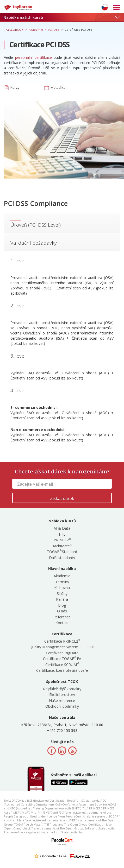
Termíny (62, 582)
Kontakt (62, 623)
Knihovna (62, 588)
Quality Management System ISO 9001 (62, 647)
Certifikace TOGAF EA (62, 659)
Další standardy (62, 558)
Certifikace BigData (62, 653)
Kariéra (62, 599)
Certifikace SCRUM (62, 665)
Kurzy (15, 87)
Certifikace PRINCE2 (62, 641)
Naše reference (62, 701)
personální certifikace (33, 57)
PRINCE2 (62, 540)
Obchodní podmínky (62, 706)
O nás (62, 611)
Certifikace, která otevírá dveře (62, 670)
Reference (62, 617)
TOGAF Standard (62, 552)
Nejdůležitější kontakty (62, 689)
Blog (62, 605)
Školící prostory (62, 695)
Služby (62, 594)
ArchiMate (62, 546)
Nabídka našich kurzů (61, 17)
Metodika (58, 87)
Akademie (62, 576)
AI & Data (62, 528)
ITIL (62, 534)
